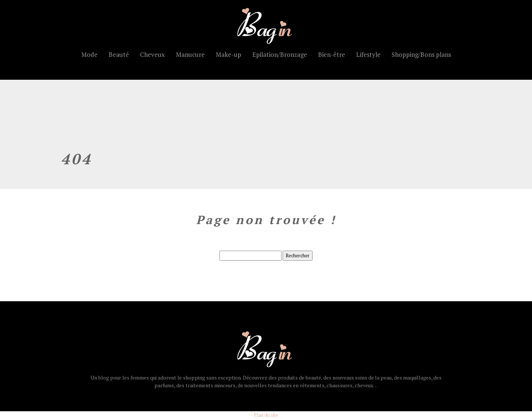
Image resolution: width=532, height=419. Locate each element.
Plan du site (266, 415)
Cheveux (152, 54)
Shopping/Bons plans (421, 54)
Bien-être (332, 54)
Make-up (229, 54)
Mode (89, 54)
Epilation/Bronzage (280, 54)
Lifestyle (368, 54)
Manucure (190, 54)
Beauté (119, 54)
